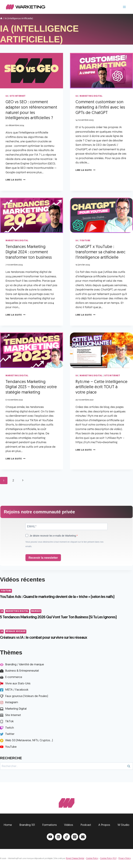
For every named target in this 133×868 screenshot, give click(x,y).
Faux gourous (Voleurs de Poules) (27, 696)
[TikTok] (67, 837)
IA (7, 96)
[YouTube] (50, 837)
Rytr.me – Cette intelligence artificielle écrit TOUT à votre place (101, 387)
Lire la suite (15, 180)
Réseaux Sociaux (16, 631)
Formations (50, 825)
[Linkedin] (58, 837)
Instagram (12, 702)
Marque (36, 611)
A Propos (104, 825)
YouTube (85, 241)
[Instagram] (75, 837)
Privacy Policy (125, 858)
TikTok (9, 721)
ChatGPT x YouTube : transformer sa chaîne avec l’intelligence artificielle (100, 252)
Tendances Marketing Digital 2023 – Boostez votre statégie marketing (31, 387)
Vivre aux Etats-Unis (18, 684)
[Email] (83, 837)
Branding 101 (27, 825)
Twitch (10, 728)
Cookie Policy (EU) (108, 858)
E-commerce (14, 677)
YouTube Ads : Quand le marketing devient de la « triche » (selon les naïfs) (57, 597)
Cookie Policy (92, 858)
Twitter (10, 734)
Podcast (86, 825)
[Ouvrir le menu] (124, 7)
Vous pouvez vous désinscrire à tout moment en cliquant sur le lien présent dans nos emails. (64, 544)
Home (8, 825)
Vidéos (69, 825)
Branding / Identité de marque (25, 665)
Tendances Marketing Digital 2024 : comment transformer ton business (29, 252)
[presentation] (32, 71)
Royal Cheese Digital (75, 858)
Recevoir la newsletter (43, 558)
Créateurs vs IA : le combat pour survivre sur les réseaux (44, 638)
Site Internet (18, 96)
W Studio (123, 825)
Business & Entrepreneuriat (22, 671)
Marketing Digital (91, 96)
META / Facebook (17, 690)
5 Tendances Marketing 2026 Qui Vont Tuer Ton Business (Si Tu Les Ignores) (58, 617)
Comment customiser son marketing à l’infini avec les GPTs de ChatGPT (100, 108)
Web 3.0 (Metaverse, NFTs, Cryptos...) (29, 740)
